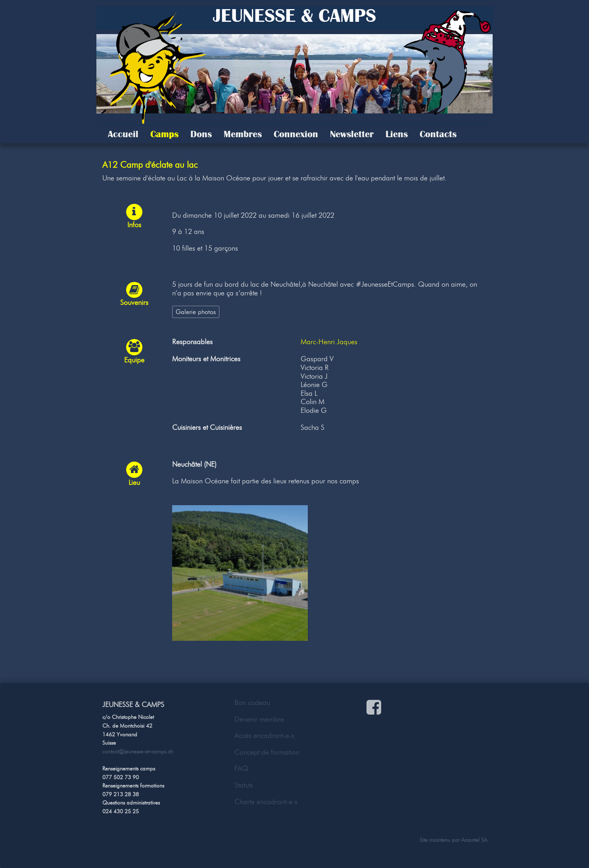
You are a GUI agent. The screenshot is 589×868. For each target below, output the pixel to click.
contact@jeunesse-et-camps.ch (138, 751)
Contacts (438, 134)
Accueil (123, 134)
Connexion (296, 134)
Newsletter (352, 134)
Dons (201, 134)
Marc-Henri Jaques (329, 342)
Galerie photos (196, 312)
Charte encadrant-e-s (266, 802)
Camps (164, 134)
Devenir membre (259, 719)
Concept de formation (267, 752)
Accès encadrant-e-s (264, 736)
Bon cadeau (252, 703)
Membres (243, 134)
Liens (397, 134)
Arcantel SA (474, 840)
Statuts (244, 785)
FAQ (241, 768)
